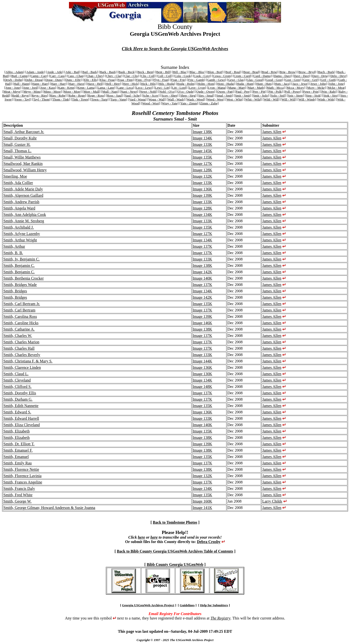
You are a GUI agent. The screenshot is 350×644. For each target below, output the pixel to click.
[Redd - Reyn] (20, 95)
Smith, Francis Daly (19, 489)
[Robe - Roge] (77, 95)
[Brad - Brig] (269, 72)
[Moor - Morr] (72, 92)
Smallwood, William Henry (25, 170)
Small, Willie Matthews (22, 157)
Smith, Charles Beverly (22, 355)
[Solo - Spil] (278, 95)
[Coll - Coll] (164, 76)
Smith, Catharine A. (19, 329)
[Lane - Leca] (125, 88)
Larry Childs (272, 501)
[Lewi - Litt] (162, 88)
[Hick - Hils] (148, 84)
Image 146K (202, 323)
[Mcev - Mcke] (316, 88)
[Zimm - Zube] (209, 103)
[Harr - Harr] (58, 84)
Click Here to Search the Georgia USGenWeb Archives (175, 49)
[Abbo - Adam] (14, 72)
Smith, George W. (17, 501)
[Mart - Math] (256, 88)
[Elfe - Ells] (90, 80)
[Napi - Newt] (129, 92)
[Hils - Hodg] (166, 84)
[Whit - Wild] (253, 99)
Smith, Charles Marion (21, 342)
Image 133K (202, 144)
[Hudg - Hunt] (245, 84)
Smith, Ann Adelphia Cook (25, 215)
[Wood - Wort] (150, 103)
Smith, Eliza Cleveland (22, 425)
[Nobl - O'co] (167, 92)
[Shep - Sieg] (188, 95)
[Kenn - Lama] (86, 88)
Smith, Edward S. (17, 412)
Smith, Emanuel (16, 457)
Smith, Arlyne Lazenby (22, 234)
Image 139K (202, 195)
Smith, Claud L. (16, 374)
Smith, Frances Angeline (23, 482)
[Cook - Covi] (202, 76)
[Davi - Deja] (320, 76)
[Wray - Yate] (170, 103)
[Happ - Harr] (40, 84)
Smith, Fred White (18, 495)
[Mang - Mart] (236, 88)
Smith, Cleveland (17, 380)
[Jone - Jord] (30, 88)
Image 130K (202, 374)
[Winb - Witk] (326, 99)
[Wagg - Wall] (156, 99)
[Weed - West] (215, 99)
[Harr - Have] (76, 84)
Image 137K (202, 246)
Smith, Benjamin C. (19, 266)
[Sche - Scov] (151, 95)
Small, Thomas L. (17, 151)
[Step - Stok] (313, 95)
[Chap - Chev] (95, 76)
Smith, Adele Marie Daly (23, 189)
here (141, 537)
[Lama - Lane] (106, 88)
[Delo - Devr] (338, 76)
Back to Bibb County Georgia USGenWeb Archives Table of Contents (175, 551)
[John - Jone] (337, 84)
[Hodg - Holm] (186, 84)
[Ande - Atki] (55, 72)
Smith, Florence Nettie (21, 469)
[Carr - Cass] (57, 76)
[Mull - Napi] (110, 92)
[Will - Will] (288, 99)
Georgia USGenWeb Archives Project (148, 605)
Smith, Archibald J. (19, 227)
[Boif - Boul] (233, 72)
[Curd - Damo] (262, 76)
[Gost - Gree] (292, 80)
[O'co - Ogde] (185, 92)
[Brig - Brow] (288, 72)
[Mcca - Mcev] (296, 88)
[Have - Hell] (95, 84)
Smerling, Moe (15, 176)
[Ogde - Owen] (205, 92)
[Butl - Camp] (20, 76)
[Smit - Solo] (260, 95)
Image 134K (202, 138)
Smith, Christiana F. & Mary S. (28, 361)
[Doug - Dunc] (54, 80)
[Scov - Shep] (169, 95)
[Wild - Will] (271, 99)
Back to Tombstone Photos (175, 522)
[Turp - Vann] (118, 99)
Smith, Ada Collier (18, 183)
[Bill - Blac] (180, 72)
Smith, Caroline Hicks (21, 323)
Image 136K (202, 189)
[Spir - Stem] (295, 95)
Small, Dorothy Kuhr (20, 138)
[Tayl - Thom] (41, 99)
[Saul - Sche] (132, 95)
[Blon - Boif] (215, 72)
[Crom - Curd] (242, 76)
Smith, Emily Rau (18, 463)
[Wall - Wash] (176, 99)
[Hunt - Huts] (264, 84)
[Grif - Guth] (328, 80)
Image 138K (202, 132)
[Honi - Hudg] (225, 84)
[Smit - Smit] (242, 95)
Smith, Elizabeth (17, 431)
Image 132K (202, 176)
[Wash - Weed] (195, 99)
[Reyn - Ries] (39, 95)
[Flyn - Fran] (161, 80)
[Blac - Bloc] (197, 72)
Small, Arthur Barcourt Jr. (24, 132)
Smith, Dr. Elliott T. (19, 444)
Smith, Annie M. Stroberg (24, 221)
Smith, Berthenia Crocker (24, 278)
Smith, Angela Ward (19, 208)
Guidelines (187, 605)
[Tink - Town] (80, 99)
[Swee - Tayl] (22, 99)
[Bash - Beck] (126, 72)
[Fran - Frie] (178, 80)
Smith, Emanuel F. (18, 450)
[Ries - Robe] (58, 95)
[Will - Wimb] (307, 99)
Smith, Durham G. (18, 399)
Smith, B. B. (13, 253)
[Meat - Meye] (12, 92)
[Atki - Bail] (72, 72)
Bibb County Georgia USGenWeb (175, 564)
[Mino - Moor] (52, 92)
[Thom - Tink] (61, 99)
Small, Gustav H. (17, 144)
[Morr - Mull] (91, 92)
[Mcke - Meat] (336, 88)
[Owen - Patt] (225, 92)
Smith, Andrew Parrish (21, 202)
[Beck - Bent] (145, 72)
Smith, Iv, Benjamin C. (21, 259)
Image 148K (202, 387)
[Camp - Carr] (39, 76)
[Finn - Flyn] (143, 80)
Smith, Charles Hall (19, 348)
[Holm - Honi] (206, 84)
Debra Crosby (209, 542)
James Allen (272, 132)
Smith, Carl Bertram (19, 310)
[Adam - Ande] (35, 72)
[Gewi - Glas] (236, 80)
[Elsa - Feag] (107, 80)
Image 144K (202, 361)
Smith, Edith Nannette (21, 406)
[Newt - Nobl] (148, 92)
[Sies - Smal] (206, 95)
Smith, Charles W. (18, 336)
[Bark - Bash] (108, 72)
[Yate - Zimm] (189, 103)
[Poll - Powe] (292, 92)
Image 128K (202, 170)
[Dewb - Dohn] (13, 80)
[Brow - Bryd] (307, 72)
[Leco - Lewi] (144, 88)
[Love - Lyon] (197, 88)
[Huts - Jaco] (282, 84)
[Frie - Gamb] (196, 80)
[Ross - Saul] (115, 95)
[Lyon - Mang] (216, 88)
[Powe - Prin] (311, 92)
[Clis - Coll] (148, 76)
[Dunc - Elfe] (73, 80)
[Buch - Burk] (326, 72)
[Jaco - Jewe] (300, 84)
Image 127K (202, 164)
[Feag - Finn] (125, 80)
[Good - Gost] (274, 80)
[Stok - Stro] (330, 95)
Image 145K (202, 151)
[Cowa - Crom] (222, 76)
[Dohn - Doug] (34, 80)
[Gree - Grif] (310, 80)
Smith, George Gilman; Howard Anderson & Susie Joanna (49, 508)
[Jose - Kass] (48, 88)
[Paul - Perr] (243, 92)
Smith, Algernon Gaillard (23, 195)
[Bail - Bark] (90, 72)
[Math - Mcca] (275, 88)
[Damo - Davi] (282, 76)
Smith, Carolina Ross (20, 316)
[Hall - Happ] (21, 84)
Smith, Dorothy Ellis (20, 393)
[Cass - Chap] (75, 76)
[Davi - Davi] (302, 76)
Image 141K (202, 508)
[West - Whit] (234, 99)
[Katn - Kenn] (66, 88)
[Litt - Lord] (179, 88)
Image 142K (202, 272)
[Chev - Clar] (114, 76)
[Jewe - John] (318, 84)
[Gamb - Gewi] (216, 80)
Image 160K (202, 501)
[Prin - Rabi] (329, 92)
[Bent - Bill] (163, 72)
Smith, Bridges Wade (20, 285)
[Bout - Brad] (251, 72)
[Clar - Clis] (131, 76)
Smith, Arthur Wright (20, 240)
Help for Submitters (214, 605)
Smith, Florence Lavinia (22, 476)
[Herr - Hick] (130, 84)
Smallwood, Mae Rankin (23, 164)
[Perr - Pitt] (259, 92)
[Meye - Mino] (32, 92)
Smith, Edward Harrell (21, 418)
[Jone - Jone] (13, 88)
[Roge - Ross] (96, 95)
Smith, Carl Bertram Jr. (22, 304)
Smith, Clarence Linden (22, 367)
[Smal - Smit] (224, 95)
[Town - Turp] (99, 99)
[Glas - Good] (255, 80)
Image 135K (202, 157)
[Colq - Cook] (183, 76)
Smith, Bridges (15, 291)
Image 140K (202, 278)
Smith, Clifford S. (17, 387)
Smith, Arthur (14, 246)
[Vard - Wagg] (137, 99)
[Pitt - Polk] (275, 92)
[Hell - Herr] (113, 84)
